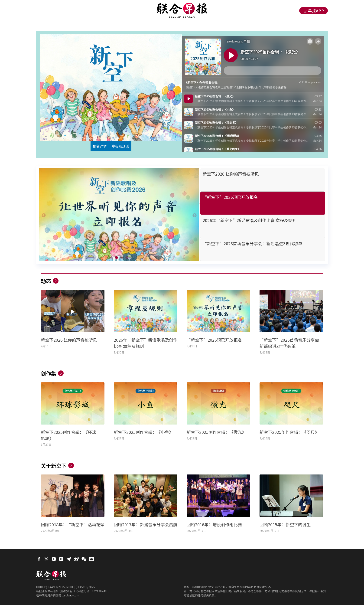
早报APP (314, 11)
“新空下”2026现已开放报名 (214, 340)
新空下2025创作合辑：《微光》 (216, 432)
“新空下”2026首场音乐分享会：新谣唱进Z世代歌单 (291, 343)
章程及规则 (122, 146)
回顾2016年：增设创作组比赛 (214, 525)
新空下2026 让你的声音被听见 (69, 340)
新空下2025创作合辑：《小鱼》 (143, 432)
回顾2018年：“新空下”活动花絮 (73, 525)
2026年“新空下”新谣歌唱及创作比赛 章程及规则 (146, 343)
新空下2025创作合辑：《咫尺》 (289, 432)
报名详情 (98, 146)
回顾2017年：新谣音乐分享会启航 (146, 525)
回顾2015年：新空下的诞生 (285, 525)
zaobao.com (71, 595)
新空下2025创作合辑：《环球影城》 (68, 436)
